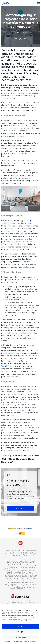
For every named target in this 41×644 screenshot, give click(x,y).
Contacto (20, 508)
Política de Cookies (10, 642)
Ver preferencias (20, 637)
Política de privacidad (23, 642)
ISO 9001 (23, 364)
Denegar (21, 632)
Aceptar (21, 626)
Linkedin (12, 315)
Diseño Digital (14, 32)
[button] (38, 607)
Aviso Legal (33, 642)
